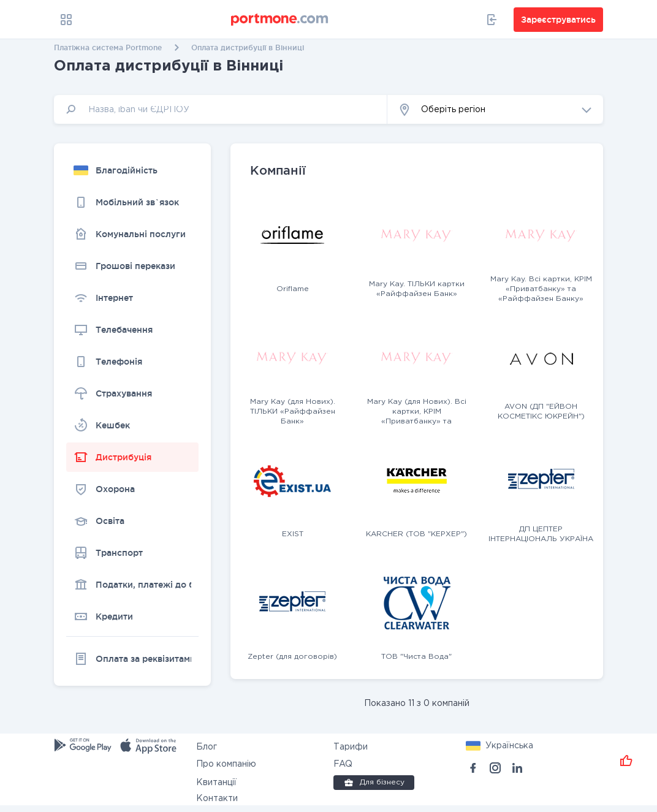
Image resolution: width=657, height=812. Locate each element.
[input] (221, 109)
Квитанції (216, 783)
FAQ (343, 764)
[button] (495, 109)
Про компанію (226, 764)
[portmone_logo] (280, 20)
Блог (207, 747)
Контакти (217, 799)
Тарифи (351, 747)
